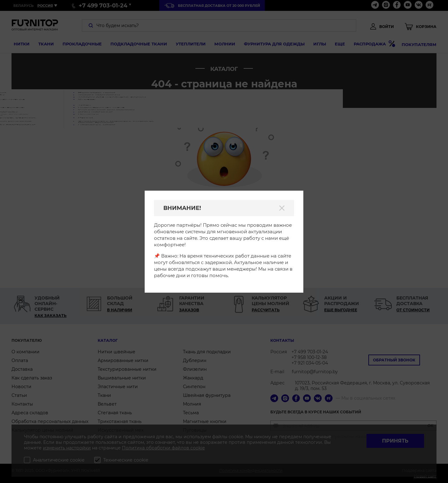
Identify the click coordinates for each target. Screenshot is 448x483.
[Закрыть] (282, 208)
